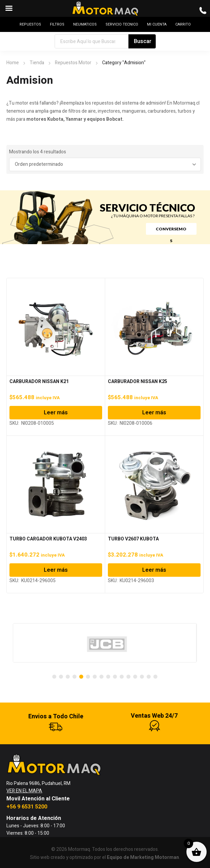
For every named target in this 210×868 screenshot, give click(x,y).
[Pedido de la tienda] (105, 164)
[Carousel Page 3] (68, 677)
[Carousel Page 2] (61, 677)
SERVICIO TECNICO (122, 24)
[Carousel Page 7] (95, 677)
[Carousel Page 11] (122, 677)
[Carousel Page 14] (142, 677)
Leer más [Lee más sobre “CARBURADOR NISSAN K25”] (154, 413)
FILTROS (57, 24)
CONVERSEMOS (171, 231)
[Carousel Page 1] (54, 677)
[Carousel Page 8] (101, 677)
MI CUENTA (157, 24)
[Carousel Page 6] (88, 677)
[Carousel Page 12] (128, 677)
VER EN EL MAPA (24, 791)
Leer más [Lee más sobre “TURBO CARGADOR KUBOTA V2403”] (56, 570)
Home (13, 63)
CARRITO (183, 24)
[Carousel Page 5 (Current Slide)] (81, 677)
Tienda (37, 63)
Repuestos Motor (73, 63)
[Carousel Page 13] (135, 677)
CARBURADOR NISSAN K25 (138, 382)
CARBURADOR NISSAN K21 (39, 382)
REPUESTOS (30, 24)
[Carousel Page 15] (149, 677)
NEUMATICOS (85, 24)
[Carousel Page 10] (115, 677)
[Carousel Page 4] (74, 677)
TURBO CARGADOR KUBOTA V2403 (48, 539)
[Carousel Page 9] (108, 677)
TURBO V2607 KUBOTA (133, 539)
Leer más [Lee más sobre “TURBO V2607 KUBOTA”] (154, 570)
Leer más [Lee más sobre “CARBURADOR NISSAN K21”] (56, 413)
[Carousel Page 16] (155, 677)
